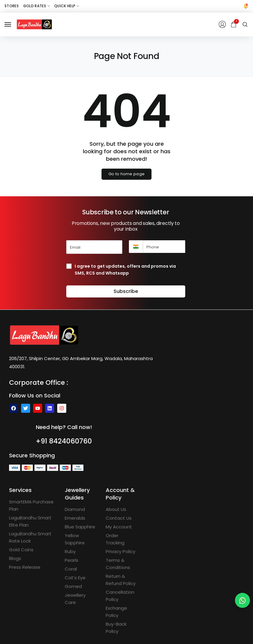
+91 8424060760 (64, 441)
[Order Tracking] (122, 539)
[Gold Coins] (21, 550)
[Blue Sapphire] (80, 527)
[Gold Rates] (36, 6)
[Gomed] (73, 586)
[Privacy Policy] (120, 552)
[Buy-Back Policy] (122, 628)
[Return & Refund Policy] (122, 580)
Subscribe (126, 291)
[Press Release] (25, 567)
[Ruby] (70, 552)
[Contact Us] (119, 518)
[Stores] (12, 6)
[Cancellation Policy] (122, 596)
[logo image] (34, 24)
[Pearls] (72, 560)
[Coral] (71, 569)
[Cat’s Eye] (75, 578)
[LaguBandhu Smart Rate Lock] (32, 537)
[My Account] (119, 527)
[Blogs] (15, 558)
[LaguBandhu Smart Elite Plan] (32, 521)
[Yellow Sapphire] (81, 539)
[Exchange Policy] (122, 612)
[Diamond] (75, 509)
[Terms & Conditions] (122, 564)
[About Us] (116, 509)
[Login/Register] (222, 24)
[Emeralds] (75, 518)
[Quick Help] (67, 6)
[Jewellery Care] (81, 599)
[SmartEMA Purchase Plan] (32, 506)
